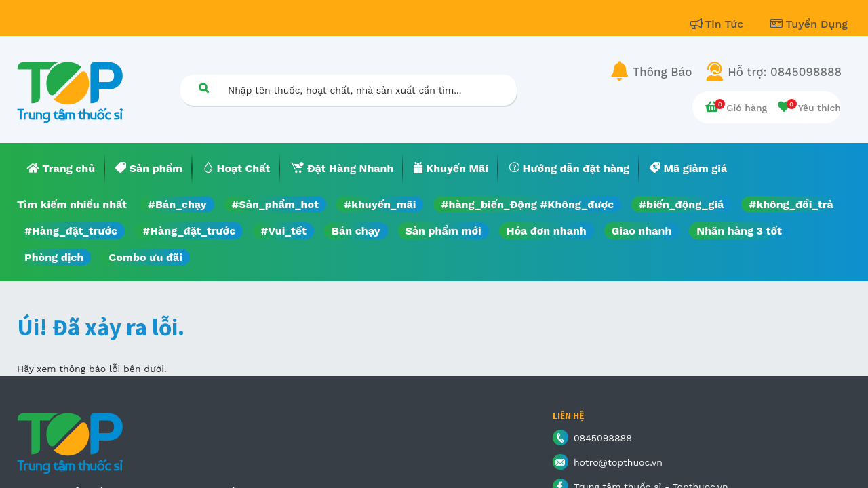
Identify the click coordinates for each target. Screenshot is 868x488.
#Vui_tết (283, 231)
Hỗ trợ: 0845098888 (785, 72)
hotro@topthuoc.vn (618, 462)
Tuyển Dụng (809, 24)
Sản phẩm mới (443, 231)
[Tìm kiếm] (203, 88)
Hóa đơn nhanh (547, 231)
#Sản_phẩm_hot (275, 204)
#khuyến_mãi (380, 204)
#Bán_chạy (177, 204)
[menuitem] (61, 169)
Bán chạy (356, 231)
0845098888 (603, 438)
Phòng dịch (54, 257)
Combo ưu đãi (145, 257)
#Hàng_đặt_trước (71, 231)
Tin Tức (719, 24)
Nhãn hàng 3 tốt (739, 231)
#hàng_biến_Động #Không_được (527, 204)
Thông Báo (662, 72)
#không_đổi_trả (791, 204)
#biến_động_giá (681, 204)
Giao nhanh (642, 231)
